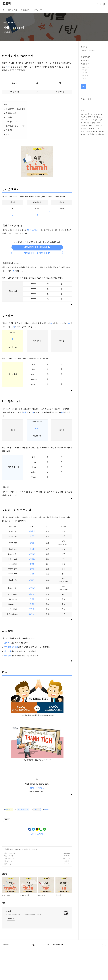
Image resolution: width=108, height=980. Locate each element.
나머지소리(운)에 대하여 (89, 51)
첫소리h (84, 123)
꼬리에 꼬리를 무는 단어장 (16, 156)
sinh (82, 120)
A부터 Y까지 (19, 879)
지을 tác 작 (8, 889)
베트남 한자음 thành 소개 (15, 139)
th (13, 369)
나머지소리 (85, 73)
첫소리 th (9, 148)
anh (37, 458)
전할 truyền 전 (9, 883)
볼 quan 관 (8, 894)
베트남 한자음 (85, 131)
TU (94, 126)
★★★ (83, 134)
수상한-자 (85, 75)
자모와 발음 (13, 10)
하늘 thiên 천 (9, 886)
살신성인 (7, 682)
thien (98, 126)
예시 (8, 165)
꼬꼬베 (7, 4)
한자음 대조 (25, 10)
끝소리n (98, 134)
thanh (47, 840)
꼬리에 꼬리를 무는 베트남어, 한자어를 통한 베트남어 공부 (23, 944)
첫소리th (9, 840)
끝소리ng (84, 117)
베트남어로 (38, 10)
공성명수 (7, 673)
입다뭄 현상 (92, 128)
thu (82, 114)
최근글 (83, 99)
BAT (90, 117)
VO (85, 114)
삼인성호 (7, 686)
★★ (90, 126)
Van (103, 134)
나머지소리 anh (12, 152)
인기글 (90, 99)
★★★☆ (102, 131)
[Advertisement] (37, 61)
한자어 (84, 78)
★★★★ (94, 131)
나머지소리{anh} (23, 840)
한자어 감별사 (92, 123)
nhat (98, 114)
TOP (104, 975)
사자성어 (9, 160)
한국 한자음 (91, 134)
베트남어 (95, 117)
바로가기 (37, 277)
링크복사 (37, 864)
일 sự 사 (7, 891)
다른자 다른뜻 (98, 120)
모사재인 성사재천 (11, 677)
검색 (99, 4)
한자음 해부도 (11, 143)
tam (99, 123)
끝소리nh (37, 840)
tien (98, 128)
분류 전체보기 (86, 57)
